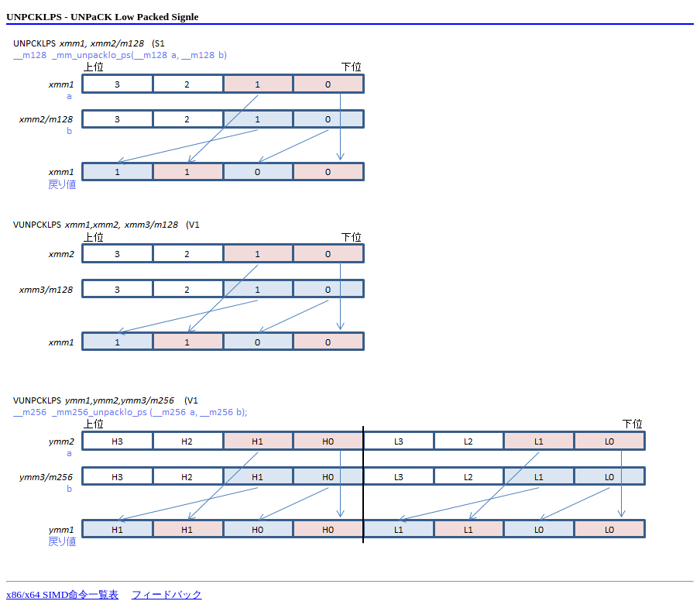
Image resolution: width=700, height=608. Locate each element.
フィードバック (167, 594)
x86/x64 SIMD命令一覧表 (62, 594)
